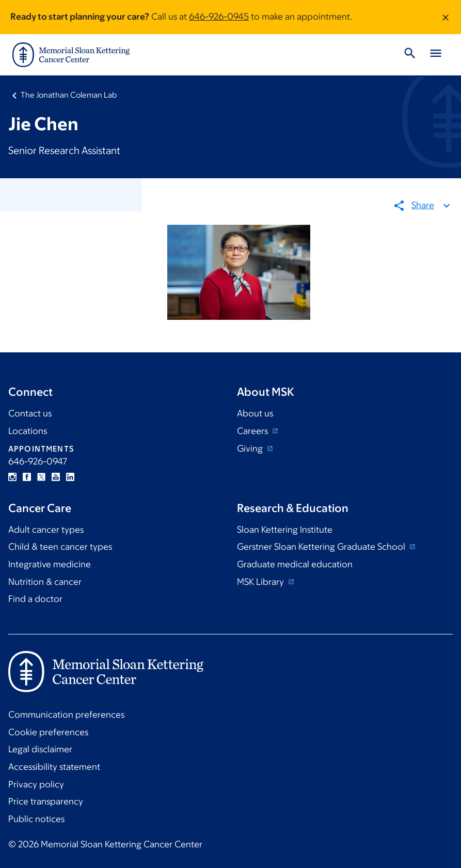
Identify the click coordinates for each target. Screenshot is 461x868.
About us (255, 413)
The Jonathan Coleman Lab (69, 95)
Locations (28, 431)
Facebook (27, 477)
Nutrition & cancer (45, 582)
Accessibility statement (54, 767)
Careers (253, 431)
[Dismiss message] (446, 17)
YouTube (56, 477)
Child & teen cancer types (60, 547)
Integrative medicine (50, 564)
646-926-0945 (219, 17)
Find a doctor (35, 599)
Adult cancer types (46, 530)
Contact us (30, 413)
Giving (251, 448)
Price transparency (46, 801)
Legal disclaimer (40, 749)
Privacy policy (36, 784)
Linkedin (70, 477)
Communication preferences (66, 715)
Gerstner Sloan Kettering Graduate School (322, 547)
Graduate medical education (295, 564)
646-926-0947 (38, 461)
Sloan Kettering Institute (285, 530)
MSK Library (261, 582)
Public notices (36, 819)
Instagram (12, 477)
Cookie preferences (48, 732)
